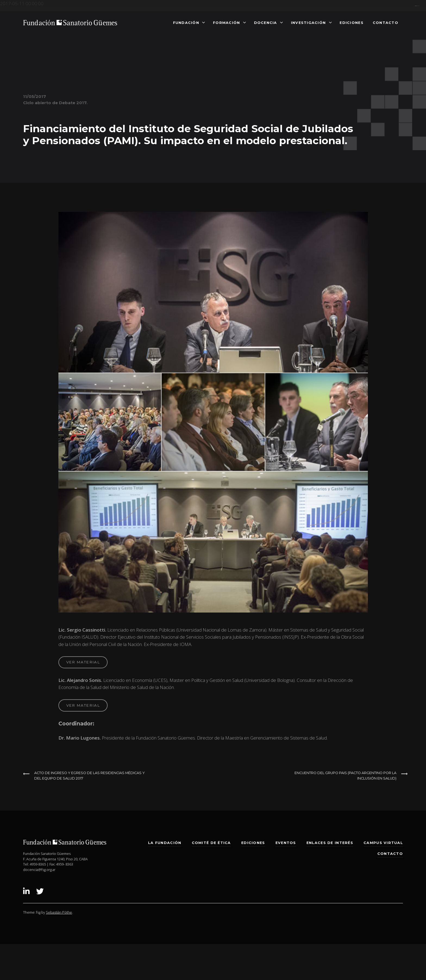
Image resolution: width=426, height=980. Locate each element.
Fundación (186, 22)
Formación (226, 22)
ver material (83, 662)
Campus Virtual (383, 843)
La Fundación (165, 843)
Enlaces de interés (330, 843)
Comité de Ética (211, 843)
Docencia (266, 22)
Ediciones (351, 22)
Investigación (308, 22)
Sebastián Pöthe (59, 912)
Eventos (286, 843)
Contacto (386, 22)
